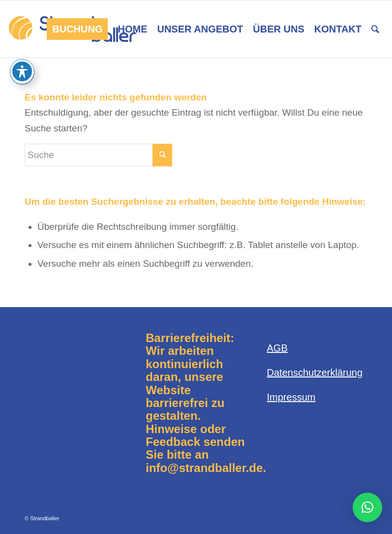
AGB (277, 348)
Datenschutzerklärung (315, 373)
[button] (367, 507)
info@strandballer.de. (206, 468)
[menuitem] (77, 29)
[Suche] (375, 29)
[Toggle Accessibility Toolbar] (22, 71)
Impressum (291, 397)
